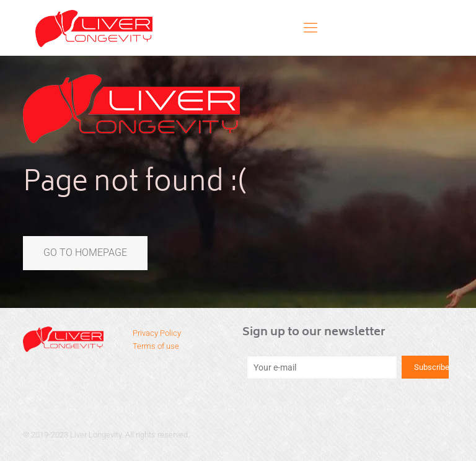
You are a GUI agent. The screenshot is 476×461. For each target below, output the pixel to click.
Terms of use (156, 346)
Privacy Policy (157, 333)
